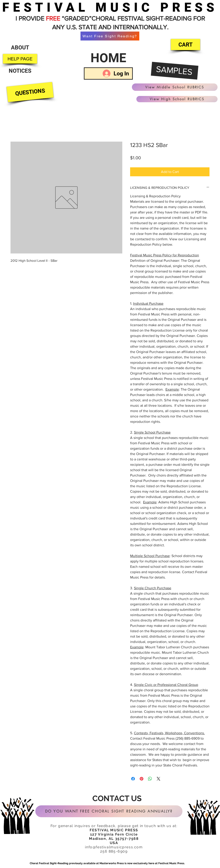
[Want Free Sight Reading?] (110, 36)
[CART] (185, 45)
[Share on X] (159, 779)
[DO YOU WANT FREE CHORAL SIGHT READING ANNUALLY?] (109, 811)
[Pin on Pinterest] (142, 779)
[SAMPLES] (175, 71)
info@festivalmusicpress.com (114, 847)
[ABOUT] (20, 48)
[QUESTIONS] (30, 92)
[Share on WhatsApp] (150, 779)
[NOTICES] (20, 71)
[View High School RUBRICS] (177, 99)
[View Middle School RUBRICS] (175, 87)
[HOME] (108, 58)
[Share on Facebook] (133, 779)
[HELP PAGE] (20, 59)
